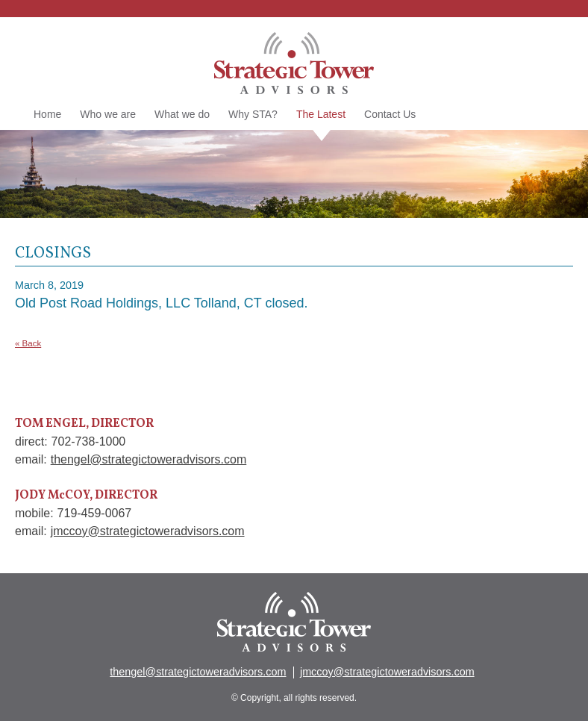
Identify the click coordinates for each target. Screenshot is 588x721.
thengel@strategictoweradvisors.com (149, 459)
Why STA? (253, 114)
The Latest (321, 115)
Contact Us (390, 114)
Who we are (108, 114)
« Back (28, 343)
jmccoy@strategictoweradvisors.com (148, 531)
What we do (182, 114)
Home (47, 114)
